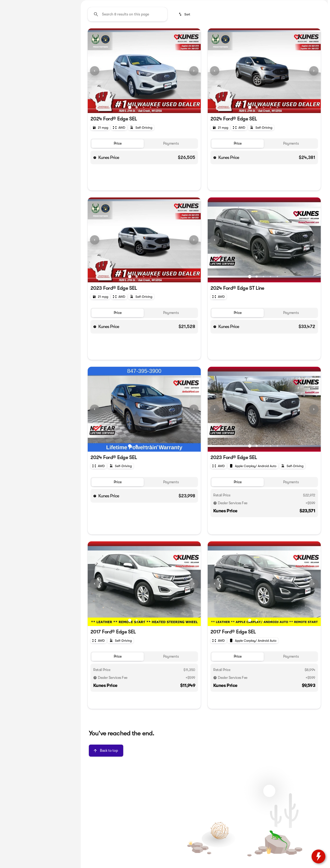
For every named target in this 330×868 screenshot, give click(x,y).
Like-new (247, 34)
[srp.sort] (185, 58)
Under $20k (95, 34)
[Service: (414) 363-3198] (206, 4)
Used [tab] (63, 34)
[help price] (95, 201)
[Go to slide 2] (137, 151)
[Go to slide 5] (157, 151)
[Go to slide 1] (130, 151)
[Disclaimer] (215, 547)
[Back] (64, 48)
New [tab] (15, 34)
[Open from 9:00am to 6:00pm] (305, 4)
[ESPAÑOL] (33, 4)
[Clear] (60, 141)
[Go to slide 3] (144, 151)
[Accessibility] (12, 4)
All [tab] (39, 34)
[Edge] (25, 57)
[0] (15, 110)
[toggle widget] (318, 856)
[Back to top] (106, 794)
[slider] (11, 86)
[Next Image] (194, 114)
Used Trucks (182, 34)
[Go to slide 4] (150, 151)
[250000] (60, 110)
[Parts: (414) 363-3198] (236, 4)
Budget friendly (215, 34)
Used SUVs (153, 34)
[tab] (118, 187)
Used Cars (124, 34)
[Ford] (10, 57)
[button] (96, 114)
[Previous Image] (95, 114)
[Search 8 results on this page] (127, 58)
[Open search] (275, 15)
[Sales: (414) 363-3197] (265, 4)
